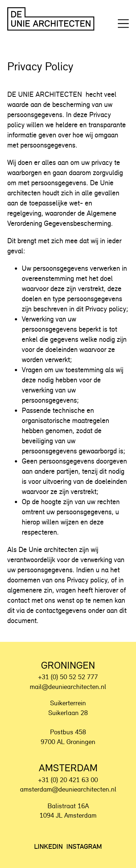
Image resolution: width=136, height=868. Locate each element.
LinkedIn (48, 846)
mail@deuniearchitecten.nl (68, 687)
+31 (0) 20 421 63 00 (68, 780)
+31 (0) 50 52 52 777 (68, 677)
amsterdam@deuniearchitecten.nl (68, 789)
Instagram (84, 846)
